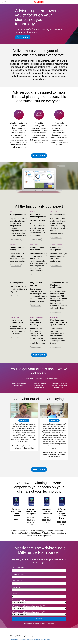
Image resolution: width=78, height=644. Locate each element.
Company (16, 594)
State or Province (19, 600)
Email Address (18, 568)
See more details (16, 240)
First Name (17, 581)
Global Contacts (46, 639)
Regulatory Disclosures (34, 639)
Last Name (17, 587)
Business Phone (19, 574)
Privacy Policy (23, 639)
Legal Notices (14, 639)
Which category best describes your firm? (28, 606)
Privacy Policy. (50, 623)
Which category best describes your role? (28, 612)
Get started (23, 37)
